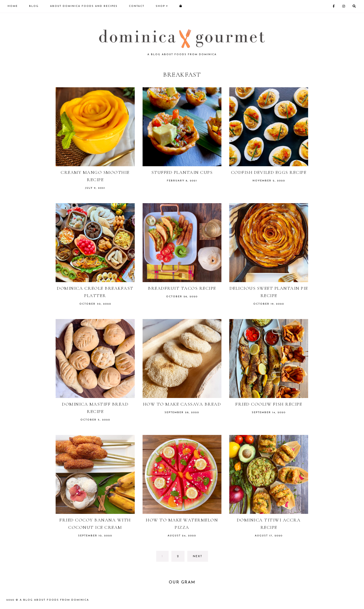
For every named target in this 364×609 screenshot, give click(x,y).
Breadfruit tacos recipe (182, 288)
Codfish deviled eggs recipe (269, 172)
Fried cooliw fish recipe (269, 404)
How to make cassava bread (182, 404)
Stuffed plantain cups (182, 172)
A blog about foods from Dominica (54, 600)
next (198, 556)
